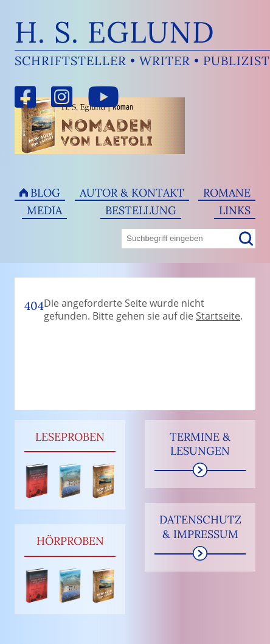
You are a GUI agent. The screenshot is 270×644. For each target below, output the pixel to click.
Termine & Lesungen (200, 444)
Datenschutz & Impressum (200, 527)
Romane (227, 193)
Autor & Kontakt (132, 193)
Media (44, 210)
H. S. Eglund (115, 32)
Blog (45, 193)
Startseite (218, 316)
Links (235, 210)
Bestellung (141, 210)
